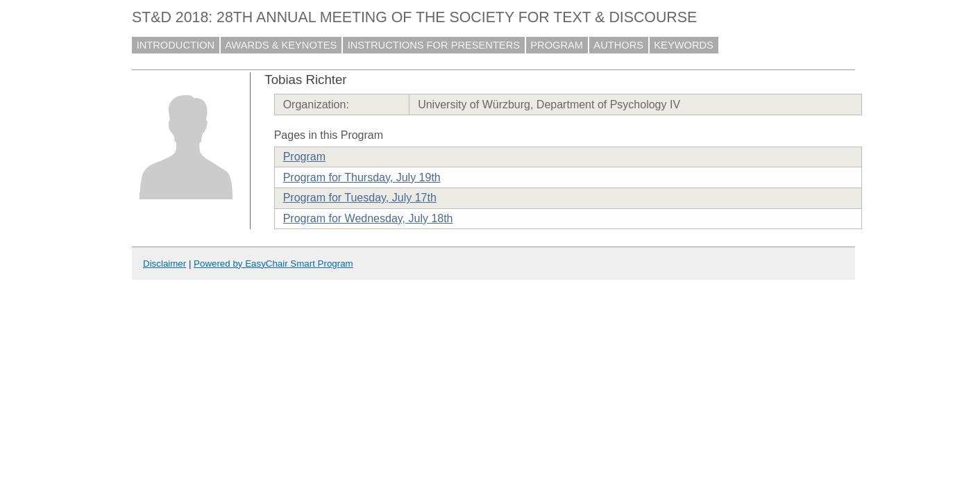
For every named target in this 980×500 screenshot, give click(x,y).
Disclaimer (164, 264)
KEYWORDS (684, 45)
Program (304, 157)
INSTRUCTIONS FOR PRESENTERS (434, 45)
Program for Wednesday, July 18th (368, 218)
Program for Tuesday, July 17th (360, 198)
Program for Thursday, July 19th (362, 177)
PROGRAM (557, 45)
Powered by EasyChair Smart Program (273, 264)
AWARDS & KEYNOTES (281, 45)
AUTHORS (618, 45)
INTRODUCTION (176, 45)
